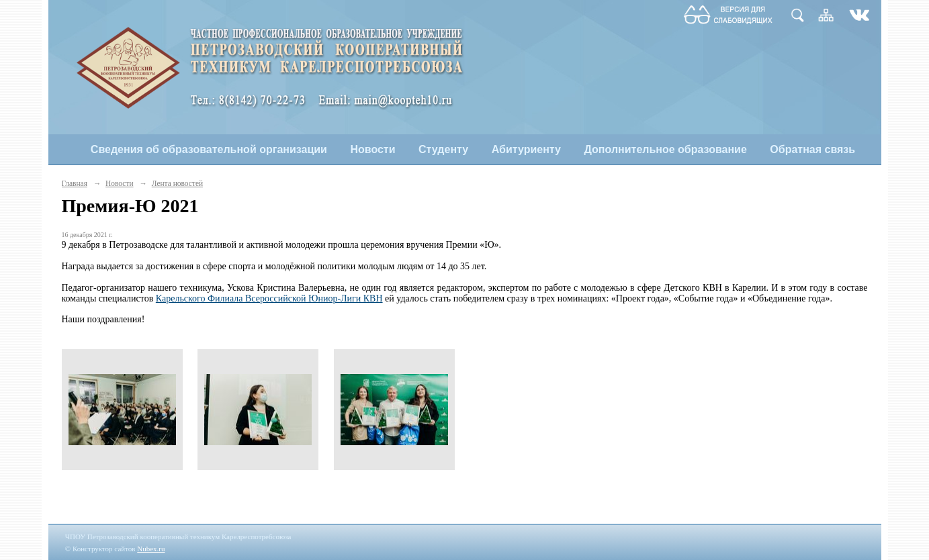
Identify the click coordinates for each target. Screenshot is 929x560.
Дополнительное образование (665, 149)
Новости (372, 149)
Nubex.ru (151, 549)
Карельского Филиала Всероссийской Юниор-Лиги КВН (269, 298)
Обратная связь (812, 149)
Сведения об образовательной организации (209, 149)
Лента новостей (177, 183)
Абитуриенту (526, 149)
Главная (75, 183)
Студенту (443, 149)
